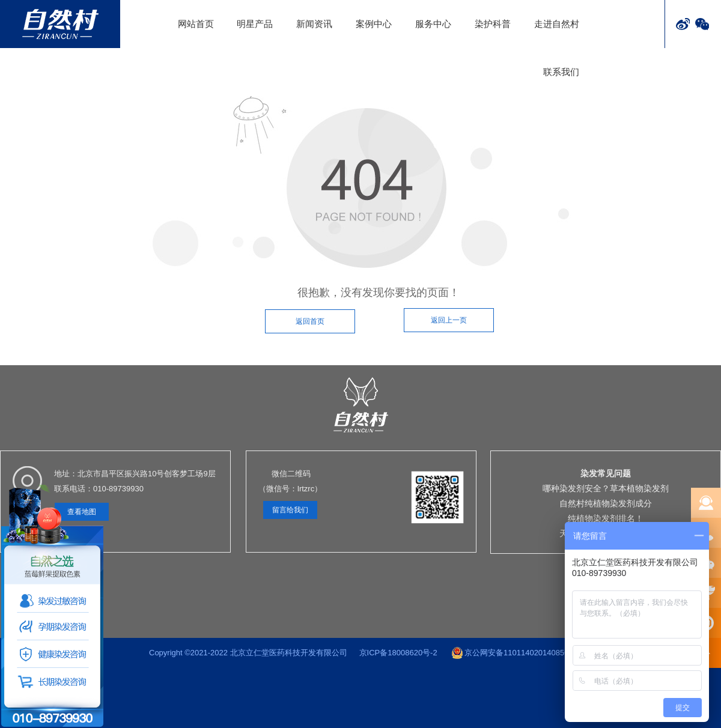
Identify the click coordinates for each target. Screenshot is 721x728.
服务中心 (433, 24)
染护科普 (493, 24)
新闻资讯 (314, 24)
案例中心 (374, 24)
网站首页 (196, 24)
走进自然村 (557, 24)
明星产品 (255, 24)
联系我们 (561, 72)
